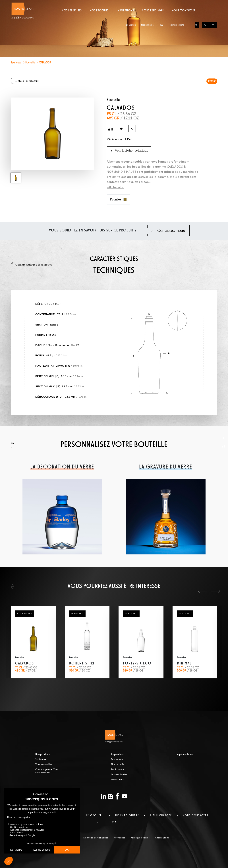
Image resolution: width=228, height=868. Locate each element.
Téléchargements (176, 3)
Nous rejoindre (153, 17)
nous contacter (196, 815)
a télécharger (161, 815)
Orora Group (162, 838)
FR (196, 3)
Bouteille (30, 63)
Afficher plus (115, 188)
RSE (161, 3)
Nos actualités (148, 3)
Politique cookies (140, 838)
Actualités (119, 838)
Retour (212, 81)
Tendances (117, 759)
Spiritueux (16, 63)
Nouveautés (118, 765)
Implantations (185, 754)
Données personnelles (96, 838)
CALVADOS (45, 63)
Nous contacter (183, 17)
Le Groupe (131, 3)
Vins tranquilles (44, 765)
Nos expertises (72, 17)
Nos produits (99, 17)
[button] (203, 591)
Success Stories (119, 775)
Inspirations (125, 17)
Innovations (117, 780)
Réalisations (118, 770)
